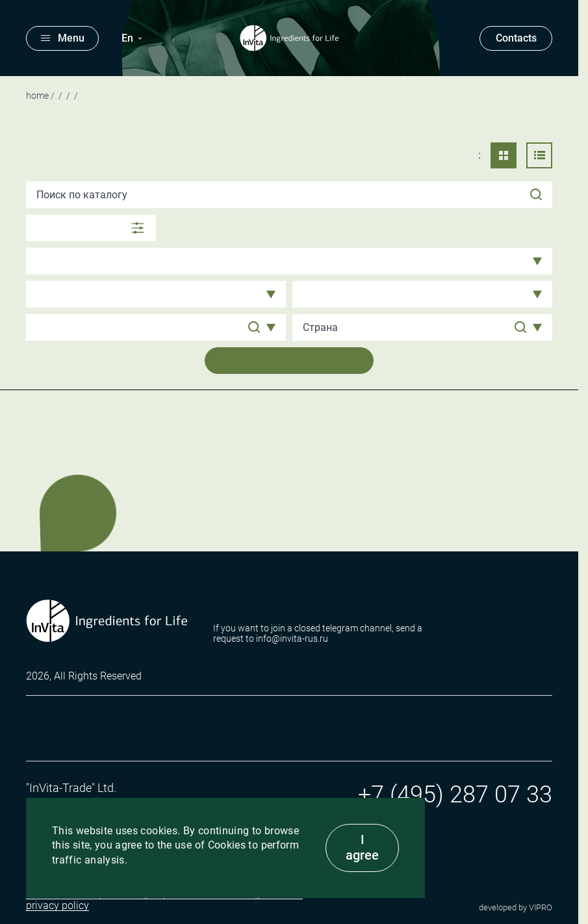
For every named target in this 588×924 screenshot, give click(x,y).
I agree (362, 847)
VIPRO (541, 907)
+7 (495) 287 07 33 (455, 795)
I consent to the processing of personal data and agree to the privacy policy (164, 900)
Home (37, 96)
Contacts (516, 38)
